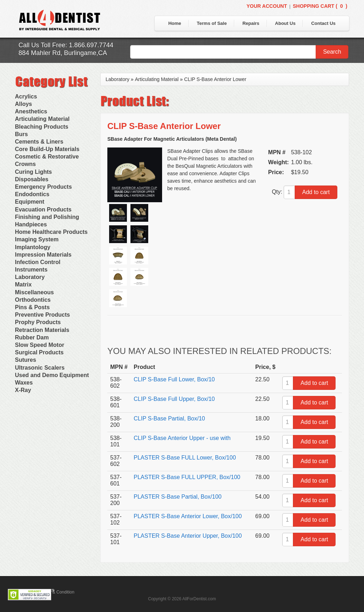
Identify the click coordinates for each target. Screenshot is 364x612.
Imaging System (37, 239)
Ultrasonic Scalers (40, 368)
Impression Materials (43, 255)
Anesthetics (31, 111)
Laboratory (30, 277)
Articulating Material (42, 119)
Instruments (31, 270)
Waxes (24, 383)
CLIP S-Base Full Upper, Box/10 (174, 399)
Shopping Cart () (320, 6)
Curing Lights (33, 172)
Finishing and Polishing (47, 217)
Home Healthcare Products (51, 232)
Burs (21, 134)
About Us (285, 23)
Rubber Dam (32, 337)
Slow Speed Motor (40, 345)
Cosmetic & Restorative (47, 157)
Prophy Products (38, 322)
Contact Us (323, 23)
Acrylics (26, 96)
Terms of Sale (212, 23)
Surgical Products (39, 352)
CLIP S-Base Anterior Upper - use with (182, 438)
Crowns (25, 164)
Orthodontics (33, 300)
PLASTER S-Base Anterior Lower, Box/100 (188, 516)
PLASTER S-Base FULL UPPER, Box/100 (187, 477)
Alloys (23, 104)
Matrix (23, 284)
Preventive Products (42, 315)
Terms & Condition (57, 592)
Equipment (30, 202)
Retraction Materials (42, 330)
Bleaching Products (42, 127)
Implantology (33, 247)
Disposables (32, 179)
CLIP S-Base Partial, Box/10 (169, 418)
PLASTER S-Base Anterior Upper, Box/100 (188, 536)
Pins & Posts (32, 307)
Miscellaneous (34, 292)
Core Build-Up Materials (47, 149)
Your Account (267, 6)
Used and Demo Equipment (52, 375)
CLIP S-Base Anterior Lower (215, 79)
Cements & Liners (39, 142)
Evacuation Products (43, 210)
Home (175, 23)
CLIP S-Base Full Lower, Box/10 (174, 379)
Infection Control (38, 262)
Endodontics (32, 194)
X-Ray (23, 390)
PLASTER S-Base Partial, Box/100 (178, 497)
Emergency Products (43, 187)
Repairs (251, 23)
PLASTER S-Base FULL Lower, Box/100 (185, 458)
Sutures (26, 360)
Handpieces (31, 224)
